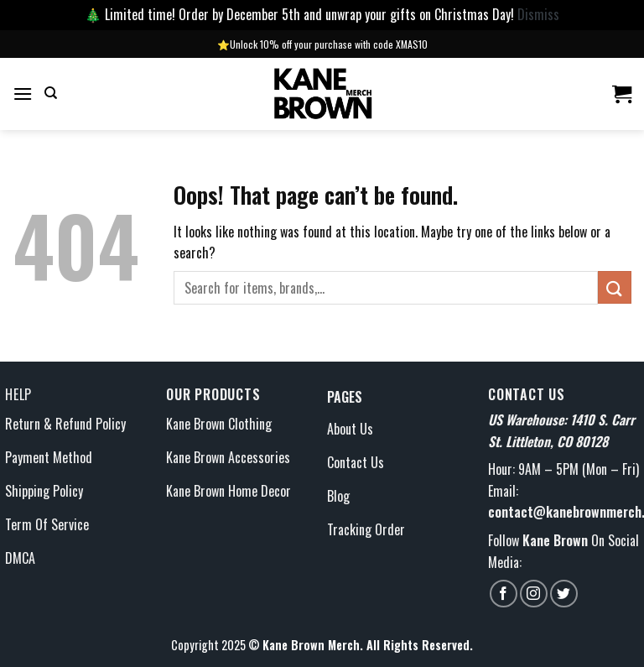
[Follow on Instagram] (534, 594)
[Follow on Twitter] (564, 594)
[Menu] (23, 94)
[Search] (51, 93)
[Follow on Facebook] (504, 594)
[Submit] (615, 287)
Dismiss (538, 14)
